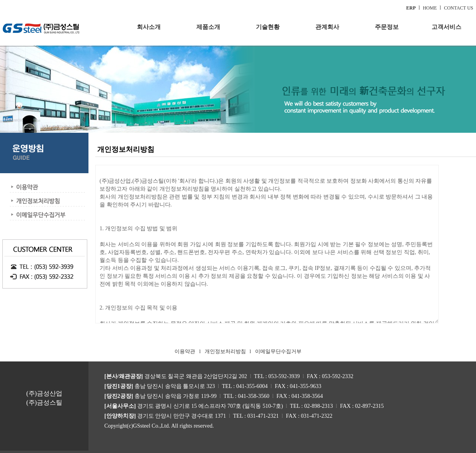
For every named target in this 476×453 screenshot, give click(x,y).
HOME (430, 8)
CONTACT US (459, 8)
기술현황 (268, 27)
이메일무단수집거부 (278, 351)
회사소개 (149, 27)
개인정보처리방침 (225, 351)
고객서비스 (446, 27)
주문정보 (387, 27)
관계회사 (327, 27)
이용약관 (185, 351)
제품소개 (208, 27)
